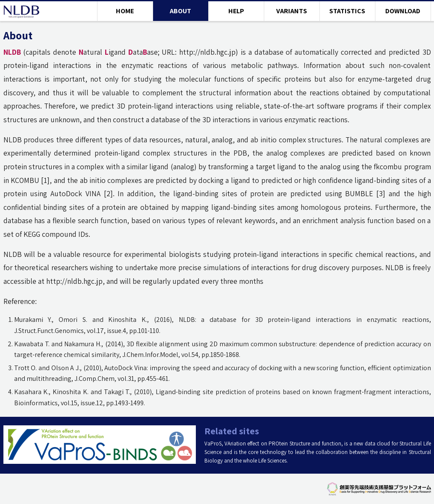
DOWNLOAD (403, 11)
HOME (125, 11)
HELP (236, 11)
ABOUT (180, 11)
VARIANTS (292, 11)
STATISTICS (347, 11)
